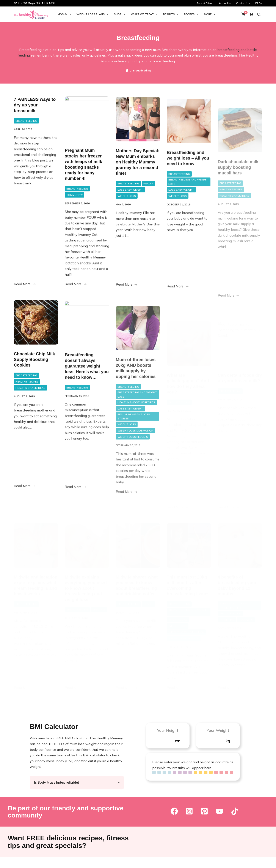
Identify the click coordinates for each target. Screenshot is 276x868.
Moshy (65, 14)
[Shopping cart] (243, 14)
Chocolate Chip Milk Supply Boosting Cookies (34, 376)
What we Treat (145, 14)
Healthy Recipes (27, 398)
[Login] (251, 14)
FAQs (259, 3)
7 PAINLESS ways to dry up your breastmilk (35, 106)
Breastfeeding (26, 122)
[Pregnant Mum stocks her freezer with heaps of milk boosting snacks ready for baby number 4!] (87, 125)
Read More (25, 286)
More (211, 14)
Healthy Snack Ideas (30, 404)
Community (74, 202)
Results (172, 14)
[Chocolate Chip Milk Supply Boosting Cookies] (36, 339)
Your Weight (218, 730)
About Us (225, 3)
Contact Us (243, 3)
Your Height (168, 730)
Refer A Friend (205, 3)
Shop (120, 14)
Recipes (192, 14)
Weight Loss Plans (93, 14)
